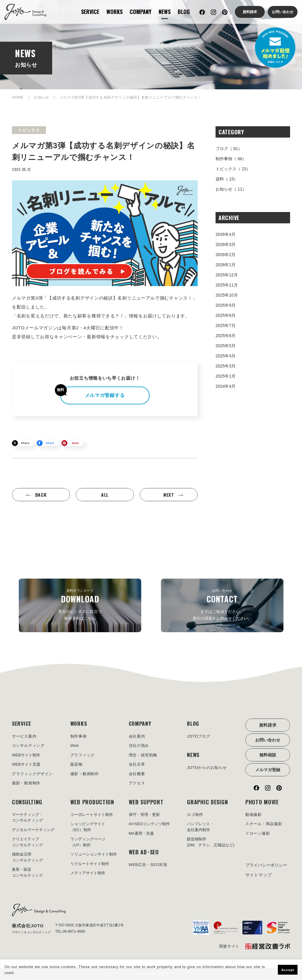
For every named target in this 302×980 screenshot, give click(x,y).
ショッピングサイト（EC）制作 (88, 827)
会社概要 (137, 774)
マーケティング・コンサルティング (27, 818)
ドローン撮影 (258, 833)
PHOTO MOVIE (262, 802)
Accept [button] (288, 970)
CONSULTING (27, 802)
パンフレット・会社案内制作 (200, 827)
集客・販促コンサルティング (27, 873)
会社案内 (137, 736)
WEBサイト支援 (26, 765)
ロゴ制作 (195, 815)
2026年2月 (226, 255)
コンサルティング (28, 746)
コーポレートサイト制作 (92, 815)
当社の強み (139, 746)
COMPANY (141, 12)
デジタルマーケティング (33, 830)
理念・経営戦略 (143, 755)
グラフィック (83, 755)
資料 (227, 179)
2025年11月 (227, 285)
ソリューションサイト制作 (94, 854)
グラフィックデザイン (32, 774)
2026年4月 (226, 234)
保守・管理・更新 (144, 815)
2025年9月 (226, 305)
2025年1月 (226, 376)
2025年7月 (226, 325)
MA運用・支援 (141, 833)
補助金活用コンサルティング (27, 857)
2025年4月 (226, 356)
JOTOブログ (199, 736)
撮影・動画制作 (26, 783)
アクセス (137, 783)
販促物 (76, 765)
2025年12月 (227, 275)
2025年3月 (226, 366)
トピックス (233, 169)
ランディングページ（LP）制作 (88, 842)
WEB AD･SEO (144, 852)
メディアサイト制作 (88, 873)
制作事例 (231, 159)
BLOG (184, 12)
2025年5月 (226, 346)
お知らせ (42, 97)
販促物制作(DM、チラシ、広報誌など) (211, 842)
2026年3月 (226, 244)
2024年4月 (226, 386)
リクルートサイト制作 (90, 864)
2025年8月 (226, 315)
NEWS (165, 12)
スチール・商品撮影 (264, 824)
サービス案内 (24, 736)
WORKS (114, 12)
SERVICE (90, 12)
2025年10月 (227, 295)
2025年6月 (226, 336)
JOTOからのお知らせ (207, 768)
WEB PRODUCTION (92, 802)
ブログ (229, 149)
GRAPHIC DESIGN (207, 802)
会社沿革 (137, 765)
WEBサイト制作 (26, 755)
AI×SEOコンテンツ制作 (149, 824)
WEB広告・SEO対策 (148, 865)
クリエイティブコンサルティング (27, 842)
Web (75, 746)
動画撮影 (254, 815)
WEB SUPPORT (146, 802)
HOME (18, 97)
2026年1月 (226, 265)
